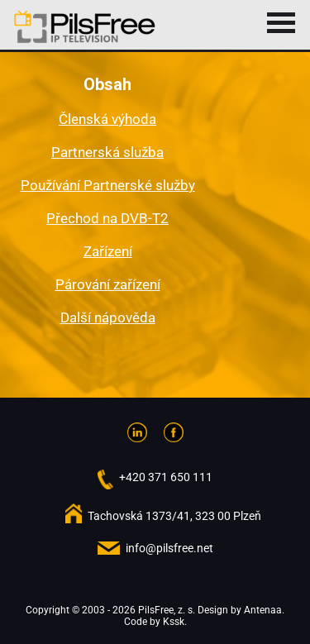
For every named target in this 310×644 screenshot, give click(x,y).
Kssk (174, 622)
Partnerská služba (107, 152)
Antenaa (263, 610)
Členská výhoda (107, 119)
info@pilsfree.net (169, 548)
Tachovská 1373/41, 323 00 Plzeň (174, 516)
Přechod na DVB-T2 (107, 218)
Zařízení (108, 251)
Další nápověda (108, 317)
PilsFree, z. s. (167, 610)
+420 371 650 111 (166, 477)
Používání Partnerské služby (108, 185)
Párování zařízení (108, 284)
